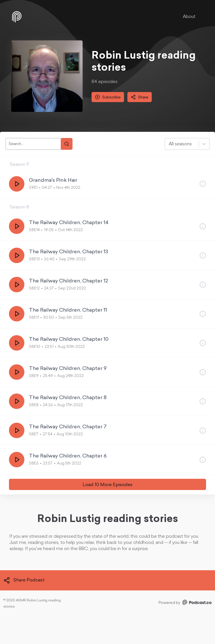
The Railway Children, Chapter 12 (68, 281)
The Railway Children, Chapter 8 (68, 398)
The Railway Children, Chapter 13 (68, 252)
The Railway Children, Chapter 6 (68, 456)
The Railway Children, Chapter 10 (69, 340)
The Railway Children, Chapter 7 (68, 427)
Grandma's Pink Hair (53, 180)
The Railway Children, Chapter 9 (68, 369)
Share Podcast (24, 580)
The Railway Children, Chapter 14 (69, 223)
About (189, 17)
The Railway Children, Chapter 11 (68, 310)
